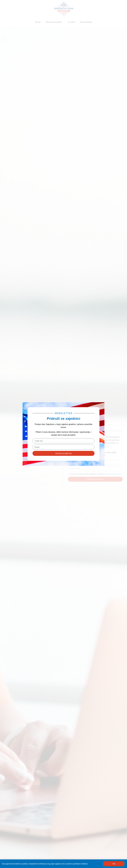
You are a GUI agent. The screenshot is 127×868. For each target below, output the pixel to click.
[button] (102, 406)
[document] (63, 434)
